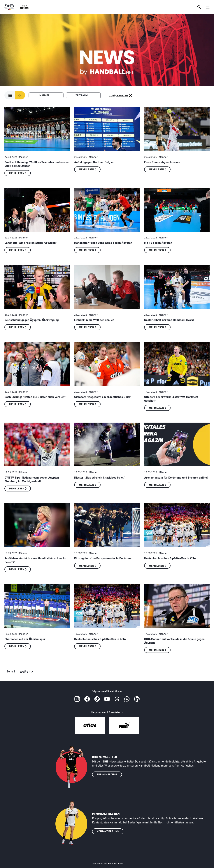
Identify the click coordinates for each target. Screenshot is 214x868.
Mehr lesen (17, 173)
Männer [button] (44, 96)
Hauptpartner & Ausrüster (106, 713)
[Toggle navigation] (199, 7)
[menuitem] (46, 95)
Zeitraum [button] (82, 96)
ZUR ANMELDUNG (107, 775)
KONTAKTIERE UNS (108, 832)
